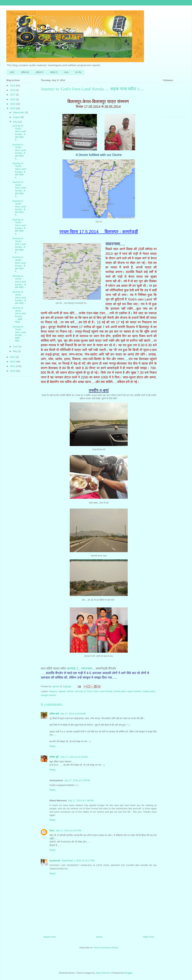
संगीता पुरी (54, 757)
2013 (13, 357)
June (16, 347)
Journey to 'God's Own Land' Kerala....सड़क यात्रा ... (19, 282)
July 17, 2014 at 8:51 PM (68, 831)
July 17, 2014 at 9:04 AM (73, 714)
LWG (12, 72)
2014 (13, 108)
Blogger (128, 973)
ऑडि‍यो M (25, 72)
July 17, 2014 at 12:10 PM (74, 757)
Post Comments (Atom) (106, 948)
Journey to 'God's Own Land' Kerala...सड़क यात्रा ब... (19, 133)
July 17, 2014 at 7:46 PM (81, 801)
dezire (70, 691)
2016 (13, 99)
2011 (13, 366)
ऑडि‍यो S (54, 72)
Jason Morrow (103, 973)
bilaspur (53, 691)
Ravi (52, 831)
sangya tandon (48, 695)
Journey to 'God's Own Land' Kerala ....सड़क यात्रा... (19, 315)
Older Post (148, 937)
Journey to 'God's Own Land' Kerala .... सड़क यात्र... (19, 334)
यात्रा (66, 72)
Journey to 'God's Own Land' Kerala (94, 691)
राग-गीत (78, 72)
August (17, 117)
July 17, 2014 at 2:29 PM (77, 780)
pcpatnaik (55, 860)
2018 (13, 90)
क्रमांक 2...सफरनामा (79, 668)
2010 (13, 371)
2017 (13, 95)
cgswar (62, 691)
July (15, 122)
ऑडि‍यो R (39, 72)
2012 (13, 362)
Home (99, 937)
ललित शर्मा (54, 714)
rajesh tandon (134, 691)
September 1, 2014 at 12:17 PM (78, 860)
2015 (13, 104)
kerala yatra (120, 691)
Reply (52, 746)
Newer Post (50, 937)
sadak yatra (149, 691)
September (19, 112)
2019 (13, 86)
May (15, 351)
